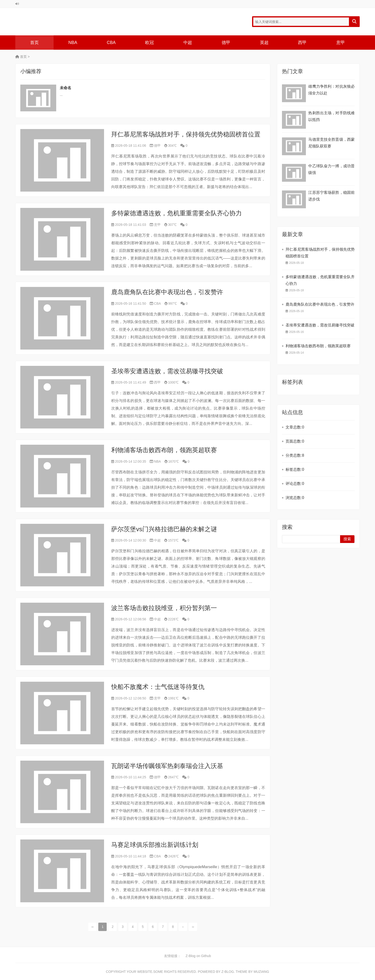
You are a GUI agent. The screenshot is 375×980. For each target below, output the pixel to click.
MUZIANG (262, 972)
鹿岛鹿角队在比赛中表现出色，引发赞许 (167, 292)
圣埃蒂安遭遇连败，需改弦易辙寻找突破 (167, 371)
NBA (73, 43)
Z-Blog (228, 972)
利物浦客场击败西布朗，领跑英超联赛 (164, 450)
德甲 (226, 43)
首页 (34, 43)
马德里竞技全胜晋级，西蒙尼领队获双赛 (331, 143)
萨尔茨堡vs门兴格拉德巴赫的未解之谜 (164, 529)
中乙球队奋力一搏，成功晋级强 (331, 169)
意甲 (341, 43)
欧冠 (149, 43)
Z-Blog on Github (198, 956)
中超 (188, 43)
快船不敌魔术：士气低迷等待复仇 (158, 687)
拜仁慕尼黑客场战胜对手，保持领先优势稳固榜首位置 (186, 134)
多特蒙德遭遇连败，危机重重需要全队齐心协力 (176, 213)
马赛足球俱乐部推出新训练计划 (155, 845)
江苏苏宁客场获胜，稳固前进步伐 (331, 196)
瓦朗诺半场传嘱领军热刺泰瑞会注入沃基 (167, 766)
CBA (111, 43)
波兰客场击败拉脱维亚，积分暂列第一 (164, 608)
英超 (264, 43)
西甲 (302, 43)
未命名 (66, 88)
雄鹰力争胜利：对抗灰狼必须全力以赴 (331, 90)
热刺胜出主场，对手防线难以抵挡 (331, 116)
